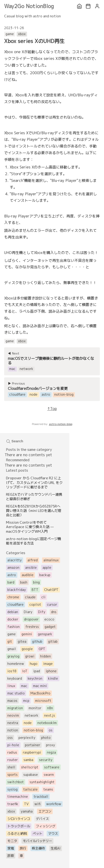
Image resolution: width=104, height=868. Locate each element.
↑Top (52, 409)
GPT (42, 649)
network (32, 715)
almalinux (51, 560)
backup (45, 575)
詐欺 (11, 856)
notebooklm (47, 723)
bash (24, 582)
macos (12, 701)
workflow (54, 804)
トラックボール (19, 826)
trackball (41, 797)
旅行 (23, 848)
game (10, 34)
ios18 (12, 671)
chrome (13, 597)
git (10, 642)
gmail (12, 649)
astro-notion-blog (61, 424)
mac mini (40, 686)
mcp (26, 701)
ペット (37, 834)
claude (30, 597)
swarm (49, 775)
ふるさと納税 (17, 834)
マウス (53, 834)
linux (11, 686)
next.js (50, 715)
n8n (50, 708)
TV (26, 804)
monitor (35, 708)
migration (15, 708)
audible (28, 575)
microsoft (43, 701)
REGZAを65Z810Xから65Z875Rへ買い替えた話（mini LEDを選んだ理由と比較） (34, 511)
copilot (35, 605)
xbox (22, 34)
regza (51, 752)
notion (13, 730)
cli (43, 597)
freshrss (32, 627)
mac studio (16, 693)
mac (24, 686)
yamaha (27, 811)
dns (54, 612)
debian (13, 612)
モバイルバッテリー (37, 841)
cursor (52, 605)
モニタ (12, 841)
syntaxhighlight (42, 782)
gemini (27, 634)
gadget (50, 627)
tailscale (31, 789)
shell (11, 767)
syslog (12, 789)
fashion (14, 627)
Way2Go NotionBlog (29, 6)
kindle (53, 679)
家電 (11, 848)
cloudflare (15, 605)
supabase (31, 775)
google (27, 649)
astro (12, 575)
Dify (42, 612)
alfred (33, 560)
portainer (33, 745)
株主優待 (38, 848)
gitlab (53, 642)
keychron (35, 679)
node (28, 723)
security (46, 760)
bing (36, 582)
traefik (13, 804)
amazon (13, 568)
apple (47, 568)
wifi (37, 804)
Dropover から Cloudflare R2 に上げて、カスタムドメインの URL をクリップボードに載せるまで (34, 482)
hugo (34, 664)
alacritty (15, 560)
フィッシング (46, 826)
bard (11, 582)
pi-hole (13, 745)
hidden (46, 656)
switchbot (16, 782)
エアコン (45, 811)
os (51, 730)
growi (30, 656)
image (48, 664)
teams (48, 789)
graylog (13, 656)
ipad (37, 671)
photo (46, 738)
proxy (50, 745)
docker (13, 619)
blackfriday (17, 590)
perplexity (27, 738)
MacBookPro (40, 693)
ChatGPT (51, 590)
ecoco (49, 619)
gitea (22, 642)
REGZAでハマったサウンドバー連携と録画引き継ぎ (34, 497)
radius (12, 752)
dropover (31, 619)
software (52, 767)
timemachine (18, 797)
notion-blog (33, 730)
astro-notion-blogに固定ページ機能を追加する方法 (34, 541)
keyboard (15, 679)
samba (28, 760)
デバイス (42, 819)
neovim (13, 715)
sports (12, 775)
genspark (45, 634)
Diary (28, 612)
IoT (25, 671)
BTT (35, 590)
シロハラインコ (19, 819)
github (37, 642)
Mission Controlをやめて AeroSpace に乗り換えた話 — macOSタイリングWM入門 (30, 527)
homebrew (16, 664)
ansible (31, 568)
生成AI (56, 848)
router (13, 760)
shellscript (30, 767)
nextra (13, 723)
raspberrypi (32, 752)
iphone (51, 671)
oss (10, 738)
